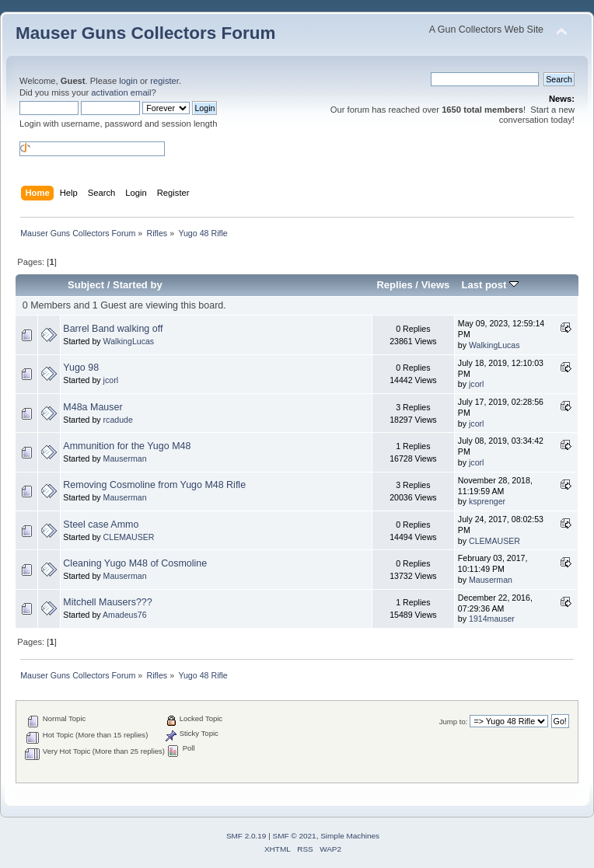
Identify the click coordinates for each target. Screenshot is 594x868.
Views (436, 285)
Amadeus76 (125, 615)
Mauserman (125, 458)
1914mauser (492, 619)
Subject (86, 285)
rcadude (118, 420)
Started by (138, 285)
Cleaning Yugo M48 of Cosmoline (135, 563)
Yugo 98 (81, 368)
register (164, 81)
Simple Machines (350, 836)
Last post (490, 285)
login (128, 81)
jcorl (111, 380)
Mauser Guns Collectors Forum (145, 33)
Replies (394, 285)
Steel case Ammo (101, 525)
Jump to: (454, 722)
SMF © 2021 (295, 836)
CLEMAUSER (129, 537)
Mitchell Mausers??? (107, 602)
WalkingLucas (129, 341)
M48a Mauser (93, 407)
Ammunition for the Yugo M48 (127, 446)
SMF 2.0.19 (246, 836)
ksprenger (487, 501)
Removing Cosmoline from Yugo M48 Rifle (154, 485)
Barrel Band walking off (113, 329)
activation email (121, 92)
